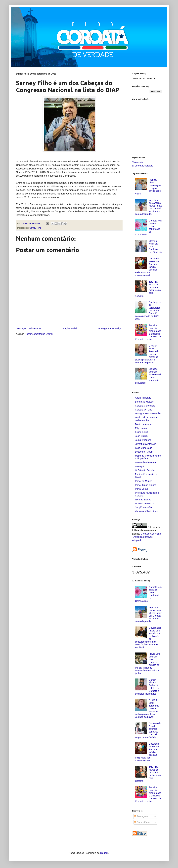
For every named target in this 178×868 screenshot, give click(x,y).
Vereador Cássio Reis (146, 511)
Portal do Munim (144, 481)
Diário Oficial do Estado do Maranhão (147, 419)
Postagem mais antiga (110, 328)
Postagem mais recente (29, 328)
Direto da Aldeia (143, 424)
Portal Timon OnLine (146, 485)
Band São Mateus (144, 402)
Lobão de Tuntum (144, 452)
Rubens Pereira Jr (145, 504)
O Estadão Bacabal (145, 470)
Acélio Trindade (143, 398)
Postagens (141, 816)
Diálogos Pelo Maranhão (148, 413)
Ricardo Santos (143, 500)
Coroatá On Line (144, 410)
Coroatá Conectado (145, 406)
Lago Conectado (144, 448)
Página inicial (70, 328)
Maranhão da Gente (146, 462)
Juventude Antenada (146, 444)
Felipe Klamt (142, 432)
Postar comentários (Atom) (39, 334)
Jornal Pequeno (143, 440)
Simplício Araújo (143, 507)
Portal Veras (141, 489)
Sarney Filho (35, 228)
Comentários (142, 822)
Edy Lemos (141, 428)
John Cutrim (141, 436)
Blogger (104, 853)
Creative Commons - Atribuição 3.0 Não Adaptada (146, 537)
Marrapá (139, 466)
